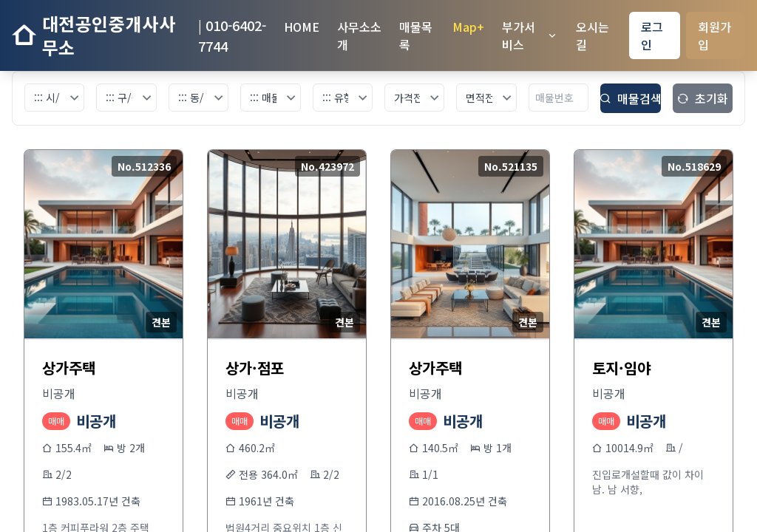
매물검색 (630, 98)
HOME (302, 27)
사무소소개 (359, 35)
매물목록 (416, 35)
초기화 (703, 98)
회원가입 (714, 35)
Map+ (468, 27)
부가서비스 (530, 35)
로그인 (652, 35)
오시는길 (593, 35)
